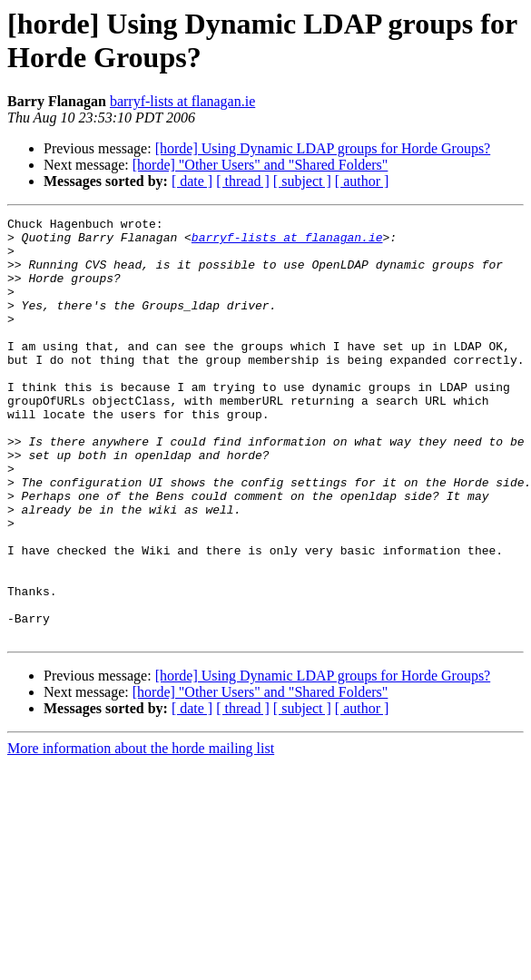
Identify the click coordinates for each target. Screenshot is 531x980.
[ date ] (192, 181)
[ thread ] (243, 181)
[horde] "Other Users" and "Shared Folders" (261, 165)
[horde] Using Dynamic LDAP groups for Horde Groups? (323, 148)
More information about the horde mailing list (141, 833)
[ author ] (362, 181)
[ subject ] (302, 181)
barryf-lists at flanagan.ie (182, 101)
